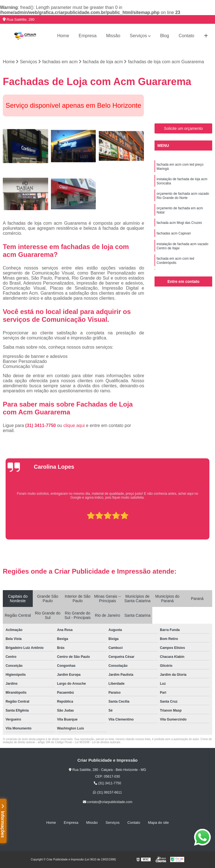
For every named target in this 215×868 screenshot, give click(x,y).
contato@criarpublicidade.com (108, 802)
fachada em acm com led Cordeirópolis (175, 261)
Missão (113, 36)
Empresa (88, 36)
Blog (165, 36)
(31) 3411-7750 (41, 425)
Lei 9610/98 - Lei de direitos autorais (97, 742)
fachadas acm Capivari (174, 233)
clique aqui (74, 425)
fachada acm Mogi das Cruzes (179, 223)
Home (63, 36)
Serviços (138, 36)
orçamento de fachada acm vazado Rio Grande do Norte (183, 196)
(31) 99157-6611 (107, 792)
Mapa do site (158, 823)
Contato (186, 36)
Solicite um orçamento (184, 128)
